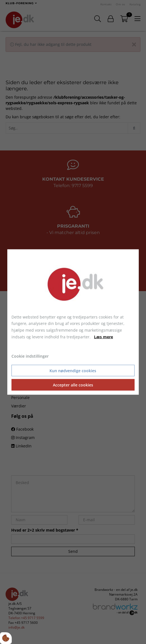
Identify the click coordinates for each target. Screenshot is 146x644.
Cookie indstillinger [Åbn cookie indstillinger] (30, 356)
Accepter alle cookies (73, 385)
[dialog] (73, 322)
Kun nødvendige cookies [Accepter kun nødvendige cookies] (73, 371)
